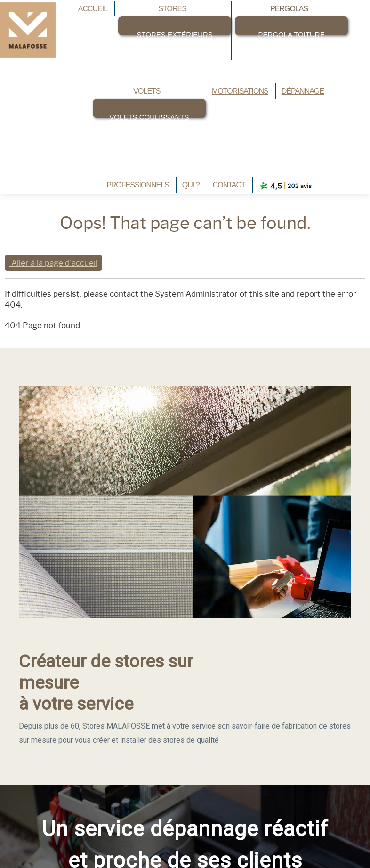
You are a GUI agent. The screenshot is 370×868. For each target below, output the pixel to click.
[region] (185, 566)
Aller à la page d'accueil (53, 263)
